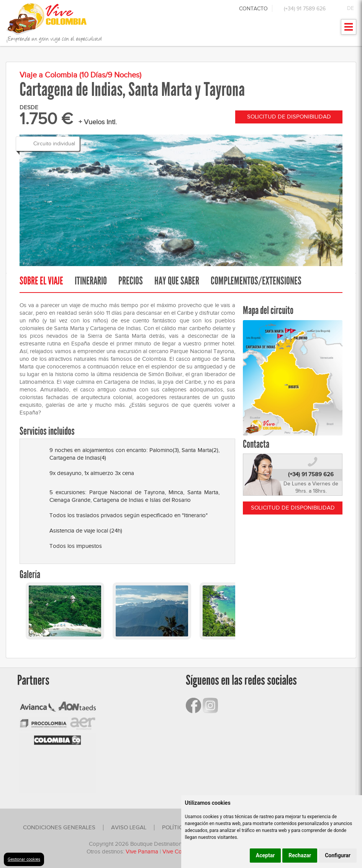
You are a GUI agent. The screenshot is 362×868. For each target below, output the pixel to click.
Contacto (253, 9)
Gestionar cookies (24, 859)
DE (351, 8)
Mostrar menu (349, 29)
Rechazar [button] (300, 855)
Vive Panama (142, 852)
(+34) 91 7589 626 (305, 9)
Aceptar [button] (265, 855)
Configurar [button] (338, 855)
